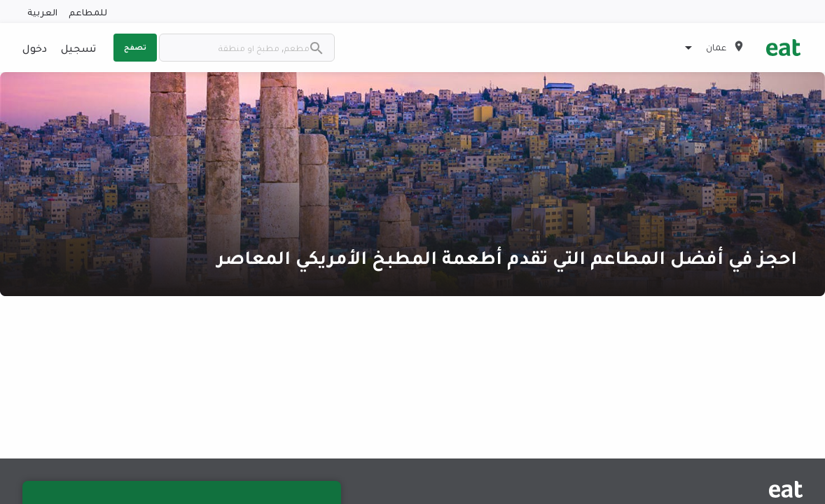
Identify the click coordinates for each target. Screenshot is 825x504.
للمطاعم (88, 12)
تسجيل (78, 48)
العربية (42, 12)
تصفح (135, 47)
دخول (35, 48)
